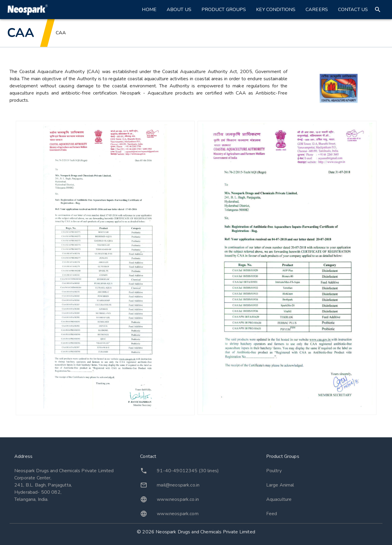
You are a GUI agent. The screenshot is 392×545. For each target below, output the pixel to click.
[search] (378, 10)
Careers (317, 10)
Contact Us (353, 10)
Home (149, 10)
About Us (179, 10)
